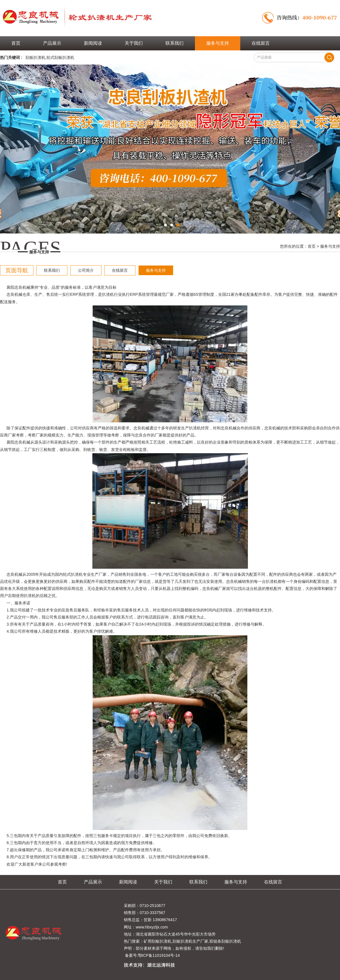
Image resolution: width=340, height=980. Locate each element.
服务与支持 (218, 43)
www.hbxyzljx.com (152, 927)
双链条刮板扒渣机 (225, 941)
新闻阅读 (93, 43)
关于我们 (134, 43)
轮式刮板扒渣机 (60, 57)
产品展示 (52, 43)
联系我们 (175, 43)
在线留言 (261, 43)
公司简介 (86, 270)
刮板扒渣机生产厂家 (190, 941)
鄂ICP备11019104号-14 (159, 955)
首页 (16, 43)
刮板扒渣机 (35, 57)
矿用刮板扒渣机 (158, 941)
